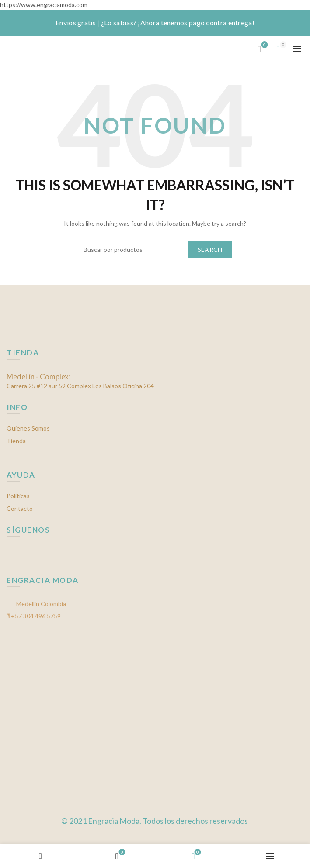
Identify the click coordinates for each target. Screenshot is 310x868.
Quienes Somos (28, 428)
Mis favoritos (264, 45)
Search (210, 250)
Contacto (20, 508)
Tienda (16, 441)
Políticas (18, 496)
